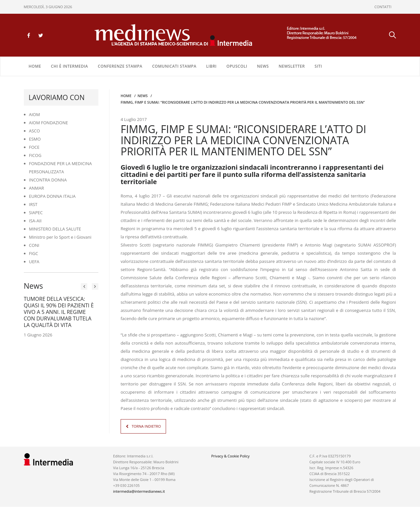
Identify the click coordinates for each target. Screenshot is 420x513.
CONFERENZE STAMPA (120, 66)
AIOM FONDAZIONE (49, 122)
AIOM (35, 114)
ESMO (35, 139)
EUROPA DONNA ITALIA (52, 196)
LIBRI (211, 66)
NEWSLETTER (292, 66)
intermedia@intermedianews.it (139, 491)
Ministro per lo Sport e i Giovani (60, 237)
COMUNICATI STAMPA (174, 66)
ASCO (35, 130)
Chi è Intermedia (70, 66)
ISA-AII (35, 220)
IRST (33, 204)
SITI (319, 66)
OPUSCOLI (237, 66)
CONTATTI (383, 7)
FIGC (34, 253)
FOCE (34, 147)
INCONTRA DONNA (48, 180)
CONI (34, 245)
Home (35, 66)
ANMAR (37, 188)
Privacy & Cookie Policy (230, 456)
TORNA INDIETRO (146, 426)
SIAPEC (36, 212)
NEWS (263, 66)
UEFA (34, 261)
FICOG (35, 155)
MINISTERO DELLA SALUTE (55, 229)
